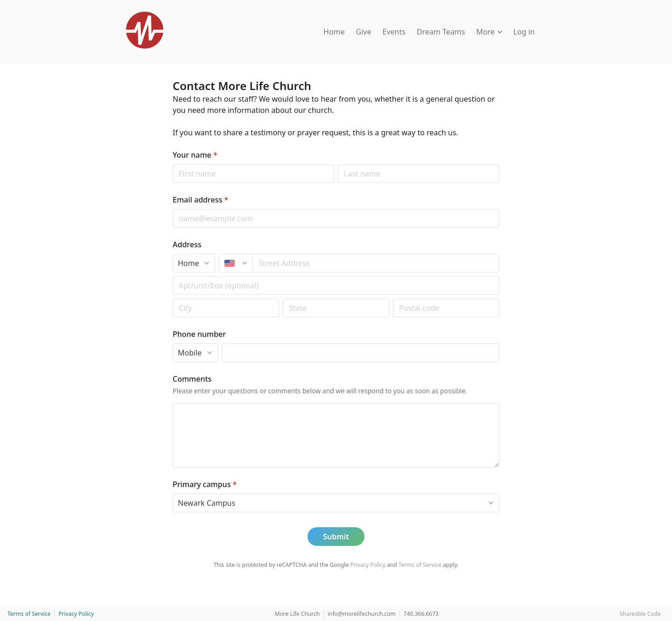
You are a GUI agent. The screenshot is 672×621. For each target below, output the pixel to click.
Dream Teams (441, 32)
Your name (195, 155)
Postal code (172, 298)
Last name (338, 164)
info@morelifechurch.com (362, 614)
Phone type (172, 343)
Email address (200, 200)
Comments (192, 379)
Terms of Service (420, 565)
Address (187, 244)
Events (394, 32)
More (489, 32)
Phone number (199, 334)
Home (334, 32)
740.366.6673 (421, 614)
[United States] (236, 263)
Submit (336, 537)
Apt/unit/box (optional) (172, 276)
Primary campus (205, 484)
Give (364, 32)
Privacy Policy (368, 565)
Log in (524, 32)
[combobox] (376, 263)
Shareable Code (640, 614)
